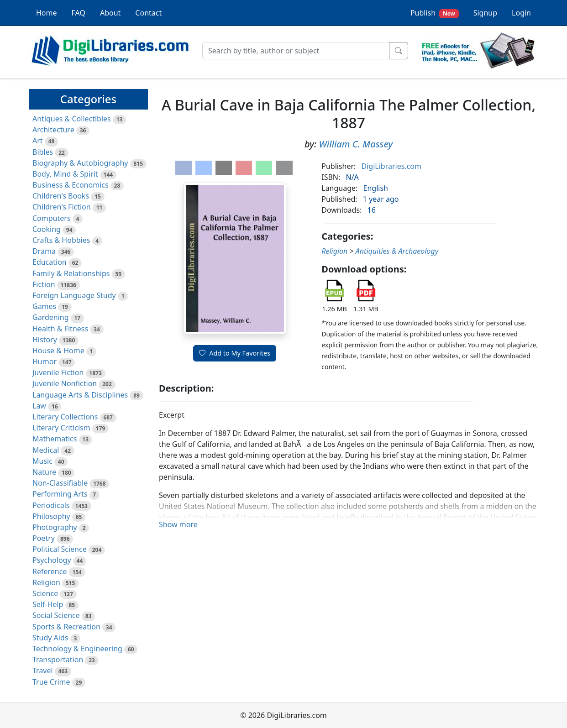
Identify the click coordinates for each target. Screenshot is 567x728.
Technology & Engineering (77, 649)
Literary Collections (65, 417)
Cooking (47, 229)
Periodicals (51, 505)
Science (45, 593)
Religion (46, 582)
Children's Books (61, 196)
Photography (55, 527)
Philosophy (51, 516)
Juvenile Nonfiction (65, 383)
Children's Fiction (62, 207)
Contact (148, 13)
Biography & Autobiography (80, 163)
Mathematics (55, 439)
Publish (435, 13)
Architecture (53, 130)
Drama (44, 251)
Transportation (58, 660)
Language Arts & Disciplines (80, 395)
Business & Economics (71, 185)
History (45, 340)
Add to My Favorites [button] (235, 353)
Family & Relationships (71, 273)
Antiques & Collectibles (72, 119)
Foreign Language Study (74, 295)
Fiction (44, 284)
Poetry (44, 538)
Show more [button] (178, 524)
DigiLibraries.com (391, 166)
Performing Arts (60, 494)
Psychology (52, 560)
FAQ (79, 13)
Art (38, 141)
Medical (46, 450)
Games (44, 306)
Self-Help (48, 604)
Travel (43, 670)
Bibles (43, 152)
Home (47, 13)
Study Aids (50, 638)
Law (39, 406)
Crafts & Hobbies (61, 240)
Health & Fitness (60, 329)
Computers (52, 218)
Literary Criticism (61, 428)
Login (521, 13)
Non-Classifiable (60, 483)
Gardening (51, 317)
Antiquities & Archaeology (397, 251)
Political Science (60, 549)
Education (50, 262)
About (110, 13)
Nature (44, 472)
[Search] (296, 51)
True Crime (51, 682)
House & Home (58, 351)
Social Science (56, 615)
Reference (50, 571)
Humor (45, 361)
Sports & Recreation (66, 627)
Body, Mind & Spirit (65, 174)
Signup (485, 13)
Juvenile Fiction (58, 372)
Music (42, 461)
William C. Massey (356, 144)
